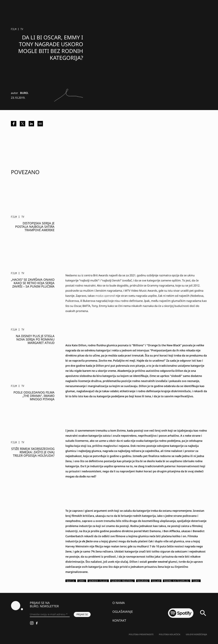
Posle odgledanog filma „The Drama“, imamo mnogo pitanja (34, 396)
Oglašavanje (123, 612)
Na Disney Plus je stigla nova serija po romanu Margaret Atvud (35, 339)
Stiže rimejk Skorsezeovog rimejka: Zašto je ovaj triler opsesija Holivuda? (33, 452)
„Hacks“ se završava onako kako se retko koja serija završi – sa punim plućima (33, 283)
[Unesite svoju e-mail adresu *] (50, 614)
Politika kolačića (170, 634)
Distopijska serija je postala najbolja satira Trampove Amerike (35, 227)
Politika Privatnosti (141, 634)
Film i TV (17, 29)
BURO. (24, 93)
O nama (119, 603)
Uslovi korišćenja (196, 634)
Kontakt (119, 620)
